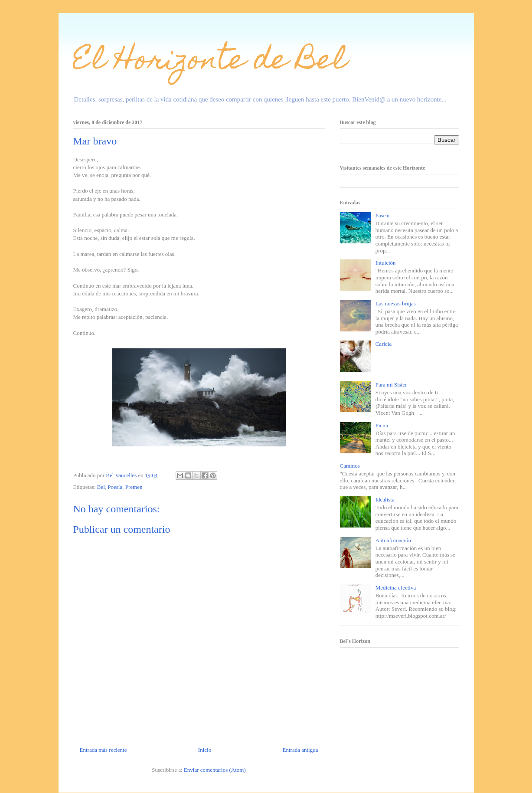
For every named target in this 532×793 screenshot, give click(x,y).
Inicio (205, 750)
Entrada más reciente (103, 750)
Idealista (385, 500)
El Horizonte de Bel (210, 62)
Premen (134, 487)
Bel (101, 487)
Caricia (384, 344)
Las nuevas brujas (396, 303)
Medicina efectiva (396, 588)
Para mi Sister (391, 385)
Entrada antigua (300, 750)
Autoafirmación (393, 540)
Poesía (115, 487)
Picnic (383, 425)
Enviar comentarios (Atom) (215, 770)
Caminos (350, 466)
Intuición (386, 263)
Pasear (383, 215)
